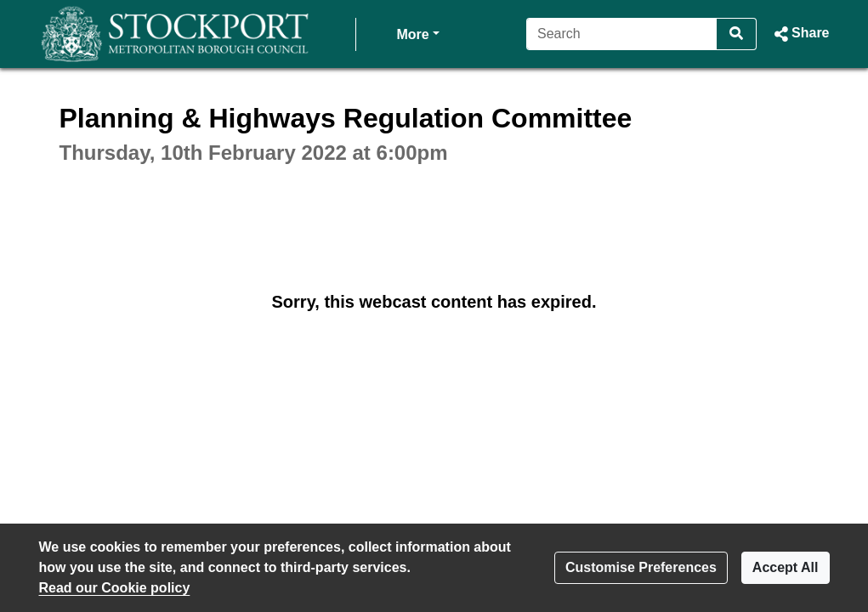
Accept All (786, 567)
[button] (800, 34)
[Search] (622, 34)
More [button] (418, 33)
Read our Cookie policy (115, 588)
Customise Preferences (641, 567)
